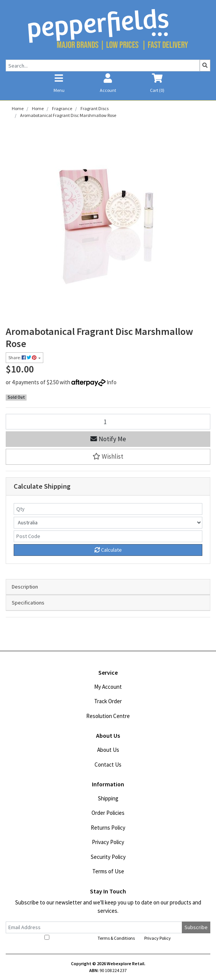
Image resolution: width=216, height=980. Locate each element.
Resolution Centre (108, 716)
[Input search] (103, 65)
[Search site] (205, 65)
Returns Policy (108, 828)
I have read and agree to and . (108, 938)
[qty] (108, 509)
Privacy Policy (108, 842)
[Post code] (108, 536)
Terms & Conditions (116, 938)
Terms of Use (108, 871)
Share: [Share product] (23, 357)
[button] (108, 457)
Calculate (108, 550)
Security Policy (108, 857)
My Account (108, 687)
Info (112, 382)
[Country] (108, 523)
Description (25, 587)
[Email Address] (94, 927)
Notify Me (108, 439)
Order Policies (108, 813)
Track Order (108, 701)
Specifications (28, 603)
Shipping (108, 798)
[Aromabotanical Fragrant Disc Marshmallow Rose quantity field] (108, 422)
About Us (108, 750)
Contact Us (108, 765)
